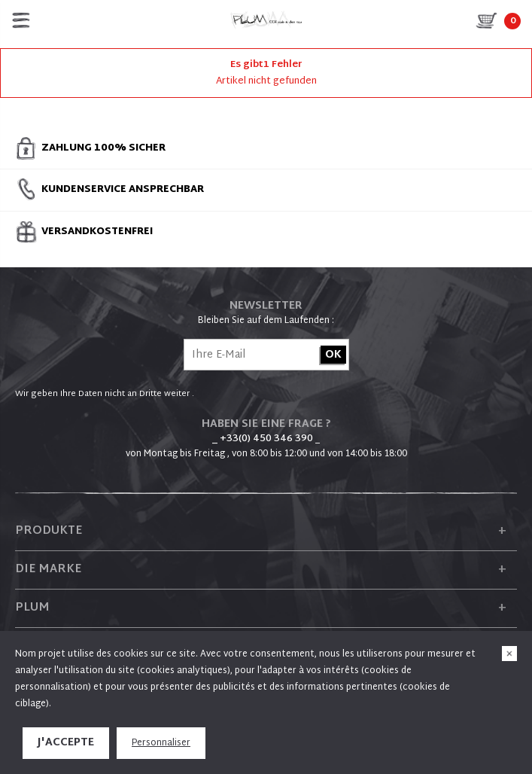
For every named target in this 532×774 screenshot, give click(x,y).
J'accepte (66, 743)
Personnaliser (161, 743)
